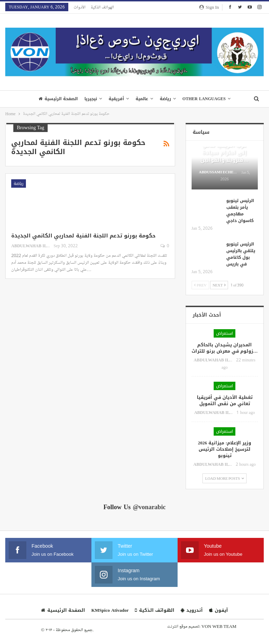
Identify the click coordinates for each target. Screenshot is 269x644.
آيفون (219, 610)
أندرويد (192, 610)
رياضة (165, 99)
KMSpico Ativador (110, 610)
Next (219, 285)
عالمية (142, 99)
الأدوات (80, 7)
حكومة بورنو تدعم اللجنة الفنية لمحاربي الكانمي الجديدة (83, 236)
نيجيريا (91, 99)
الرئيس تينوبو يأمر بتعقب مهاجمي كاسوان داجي (240, 211)
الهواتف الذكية (102, 7)
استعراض (225, 333)
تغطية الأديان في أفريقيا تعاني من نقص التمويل (225, 400)
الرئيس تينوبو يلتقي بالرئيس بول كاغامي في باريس (241, 254)
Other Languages (204, 99)
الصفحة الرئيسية (58, 99)
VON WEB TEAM (219, 626)
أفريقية (116, 99)
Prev (200, 285)
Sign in (209, 7)
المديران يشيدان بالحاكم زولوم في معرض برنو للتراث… (225, 348)
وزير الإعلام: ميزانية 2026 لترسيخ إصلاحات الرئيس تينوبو (225, 449)
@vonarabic (149, 507)
